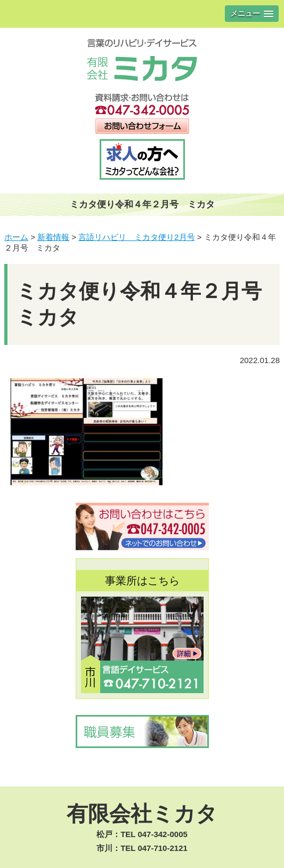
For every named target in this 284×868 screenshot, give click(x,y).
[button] (252, 14)
